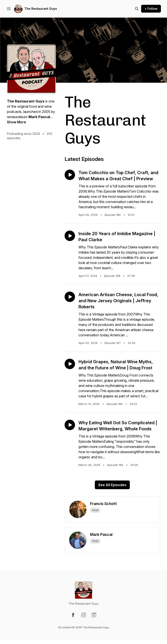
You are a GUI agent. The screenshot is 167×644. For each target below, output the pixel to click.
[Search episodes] (137, 9)
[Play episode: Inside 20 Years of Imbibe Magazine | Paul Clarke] (70, 236)
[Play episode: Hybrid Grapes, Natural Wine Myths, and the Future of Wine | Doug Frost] (70, 364)
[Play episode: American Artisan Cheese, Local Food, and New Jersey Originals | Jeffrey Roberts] (70, 297)
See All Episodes (112, 485)
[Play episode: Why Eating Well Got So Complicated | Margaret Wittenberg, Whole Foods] (70, 425)
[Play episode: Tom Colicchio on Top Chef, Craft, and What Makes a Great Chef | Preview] (70, 175)
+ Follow (151, 9)
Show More (17, 122)
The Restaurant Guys (41, 9)
